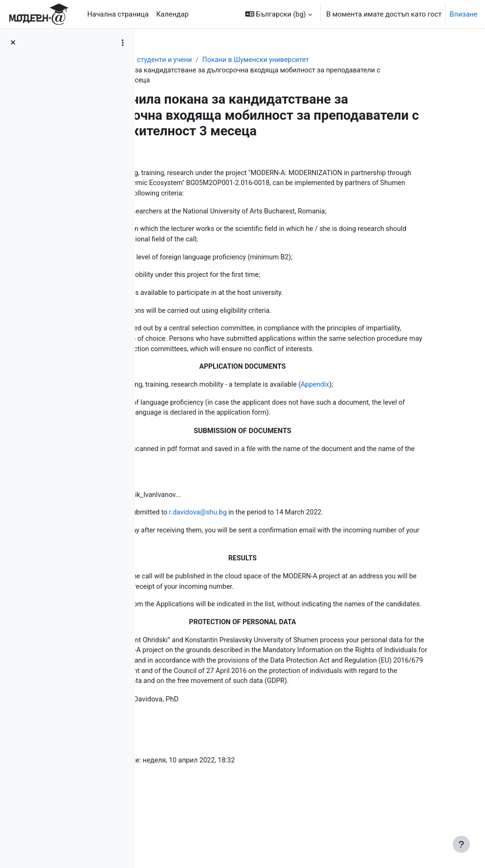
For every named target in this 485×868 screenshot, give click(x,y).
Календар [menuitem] (172, 14)
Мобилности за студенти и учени (238, 60)
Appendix (420, 417)
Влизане (463, 14)
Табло (163, 60)
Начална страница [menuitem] (118, 14)
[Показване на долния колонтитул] (461, 844)
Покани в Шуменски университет (358, 60)
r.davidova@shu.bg (299, 547)
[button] (279, 14)
